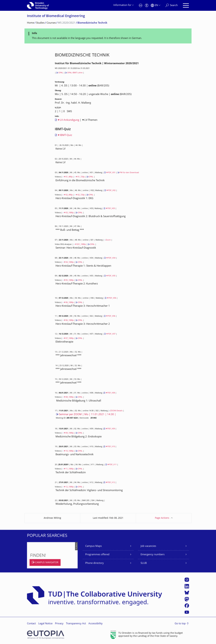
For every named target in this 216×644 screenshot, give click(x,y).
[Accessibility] (147, 5)
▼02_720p (80, 195)
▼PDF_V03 (110, 209)
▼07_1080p (69, 338)
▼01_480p (68, 177)
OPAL (61, 73)
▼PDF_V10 (110, 447)
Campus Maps (93, 546)
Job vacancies (148, 546)
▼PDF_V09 (110, 429)
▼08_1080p (69, 397)
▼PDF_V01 (111, 173)
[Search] (172, 5)
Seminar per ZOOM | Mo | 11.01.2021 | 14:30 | (87, 415)
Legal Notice (45, 624)
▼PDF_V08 (110, 393)
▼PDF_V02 (111, 191)
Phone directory (94, 563)
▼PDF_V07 (111, 334)
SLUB (144, 563)
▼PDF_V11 (112, 465)
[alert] (108, 36)
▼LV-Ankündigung (68, 120)
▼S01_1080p (80, 244)
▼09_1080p (69, 433)
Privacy (59, 624)
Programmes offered (97, 555)
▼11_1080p (69, 469)
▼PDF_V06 (111, 298)
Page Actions (162, 518)
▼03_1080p (69, 213)
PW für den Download (129, 173)
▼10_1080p (69, 451)
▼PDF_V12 (110, 483)
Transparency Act (76, 624)
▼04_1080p (69, 262)
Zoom (108, 240)
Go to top (180, 624)
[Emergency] (141, 5)
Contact (31, 624)
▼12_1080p (69, 487)
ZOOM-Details (116, 411)
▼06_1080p (69, 303)
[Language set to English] (156, 5)
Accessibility (96, 624)
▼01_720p (80, 177)
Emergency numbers (153, 555)
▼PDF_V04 (111, 258)
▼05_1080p (69, 280)
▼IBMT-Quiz (65, 135)
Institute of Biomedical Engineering (56, 16)
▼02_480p (68, 195)
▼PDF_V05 (111, 276)
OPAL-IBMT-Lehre (75, 73)
